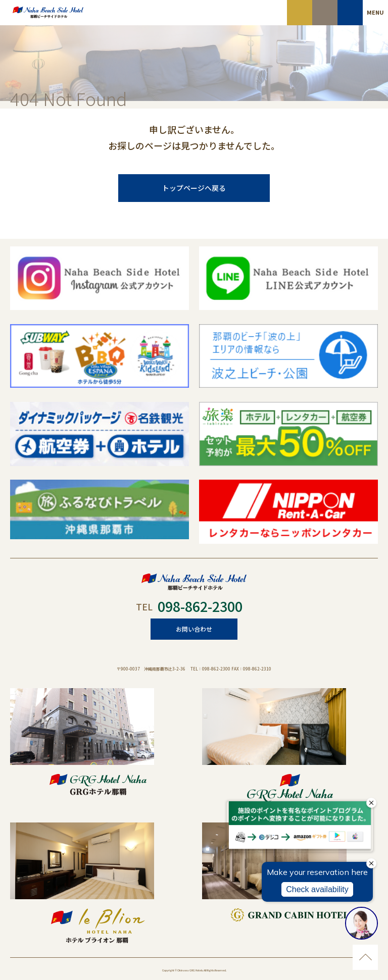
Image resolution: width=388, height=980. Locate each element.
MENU (375, 12)
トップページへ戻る (194, 188)
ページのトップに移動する (365, 957)
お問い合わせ (194, 629)
